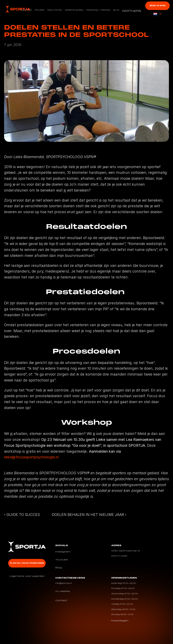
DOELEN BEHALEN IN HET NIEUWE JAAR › (89, 515)
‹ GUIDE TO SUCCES (22, 515)
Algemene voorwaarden (27, 576)
